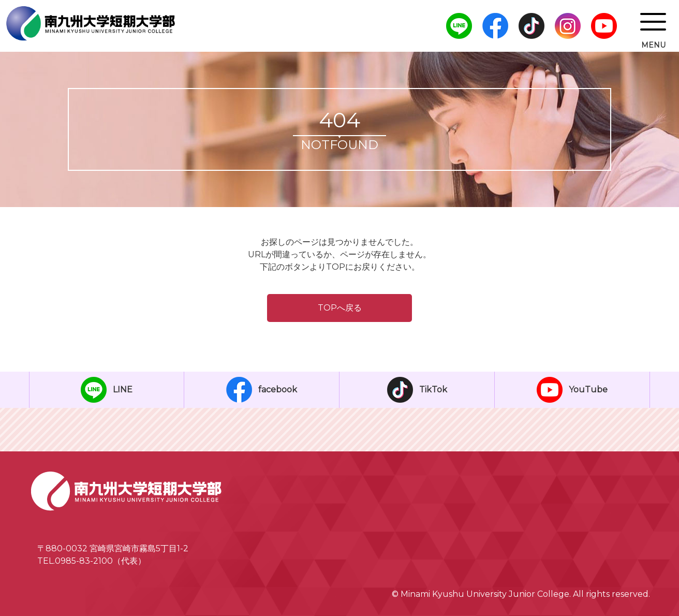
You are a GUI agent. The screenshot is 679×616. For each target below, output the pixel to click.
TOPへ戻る (340, 308)
